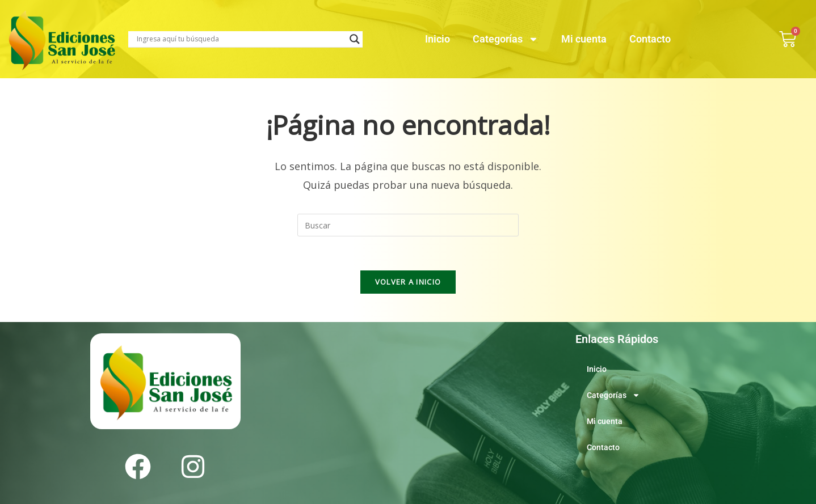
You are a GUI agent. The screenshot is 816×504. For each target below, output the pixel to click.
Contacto (650, 39)
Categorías (506, 39)
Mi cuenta (584, 39)
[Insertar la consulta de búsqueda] (408, 225)
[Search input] (240, 39)
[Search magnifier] (355, 39)
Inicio (438, 39)
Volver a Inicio (408, 282)
